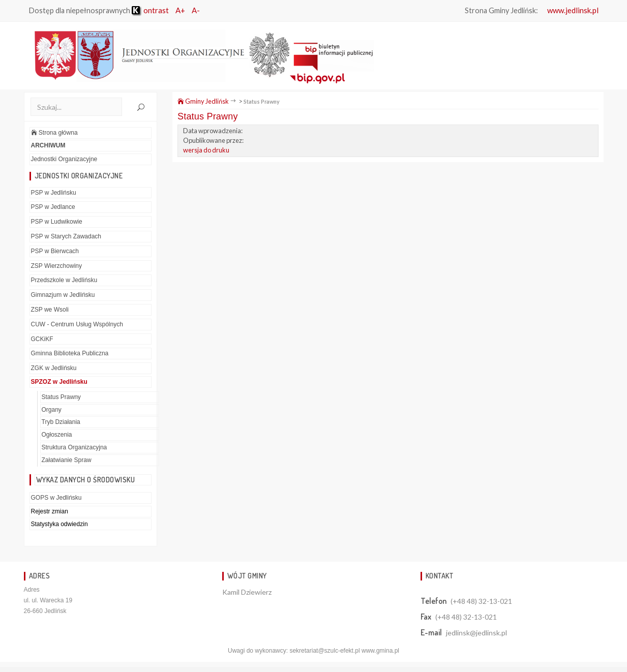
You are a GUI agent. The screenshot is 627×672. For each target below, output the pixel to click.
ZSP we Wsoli (50, 310)
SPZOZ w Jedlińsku (59, 382)
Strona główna (54, 133)
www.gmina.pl (380, 651)
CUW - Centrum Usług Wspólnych (77, 324)
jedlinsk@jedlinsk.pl (476, 633)
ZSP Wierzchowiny (56, 266)
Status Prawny (61, 397)
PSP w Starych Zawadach (66, 236)
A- (196, 10)
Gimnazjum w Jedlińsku (63, 295)
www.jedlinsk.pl (573, 10)
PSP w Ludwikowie (57, 222)
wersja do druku (206, 150)
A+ (180, 10)
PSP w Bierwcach (55, 251)
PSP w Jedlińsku (54, 193)
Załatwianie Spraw (67, 460)
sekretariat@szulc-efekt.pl (324, 651)
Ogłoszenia (57, 435)
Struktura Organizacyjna (74, 447)
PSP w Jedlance (53, 207)
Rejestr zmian (50, 511)
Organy (52, 410)
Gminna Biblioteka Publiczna (70, 353)
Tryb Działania (61, 422)
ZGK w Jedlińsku (54, 368)
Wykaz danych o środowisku (86, 480)
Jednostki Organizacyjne (64, 159)
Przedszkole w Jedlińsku (64, 280)
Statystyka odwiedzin (59, 524)
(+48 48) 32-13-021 (481, 601)
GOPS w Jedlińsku (56, 498)
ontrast (150, 10)
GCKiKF (42, 339)
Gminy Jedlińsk (203, 101)
